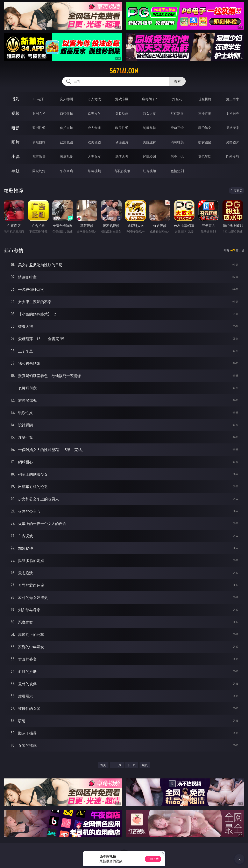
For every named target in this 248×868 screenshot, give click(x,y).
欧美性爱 (122, 128)
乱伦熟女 (205, 128)
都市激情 (39, 157)
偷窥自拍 (39, 142)
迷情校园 (149, 157)
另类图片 (233, 142)
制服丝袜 (149, 128)
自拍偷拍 (66, 113)
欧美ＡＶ (94, 113)
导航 (15, 171)
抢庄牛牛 (233, 99)
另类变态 (233, 128)
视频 (15, 113)
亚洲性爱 (39, 128)
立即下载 (153, 859)
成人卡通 (94, 128)
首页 (103, 765)
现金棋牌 (205, 99)
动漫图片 (122, 142)
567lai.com (124, 71)
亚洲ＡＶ (39, 113)
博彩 (15, 99)
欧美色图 (94, 142)
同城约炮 (39, 171)
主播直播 (205, 113)
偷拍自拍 (66, 128)
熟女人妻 (149, 113)
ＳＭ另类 (233, 113)
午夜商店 (66, 171)
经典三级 (177, 128)
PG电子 (39, 99)
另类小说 (177, 157)
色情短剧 (177, 171)
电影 (15, 128)
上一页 (117, 765)
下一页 (131, 765)
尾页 (145, 765)
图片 (15, 142)
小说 (15, 156)
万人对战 (94, 99)
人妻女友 (94, 157)
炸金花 (177, 99)
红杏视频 (149, 171)
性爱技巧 (233, 157)
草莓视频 (94, 171)
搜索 (177, 81)
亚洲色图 (66, 142)
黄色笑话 (205, 157)
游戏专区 (122, 99)
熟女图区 (205, 142)
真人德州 (66, 99)
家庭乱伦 (66, 157)
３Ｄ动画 (122, 113)
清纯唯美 (177, 142)
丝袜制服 (177, 113)
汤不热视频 (122, 171)
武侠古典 (122, 157)
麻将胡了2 (150, 99)
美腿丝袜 (149, 142)
